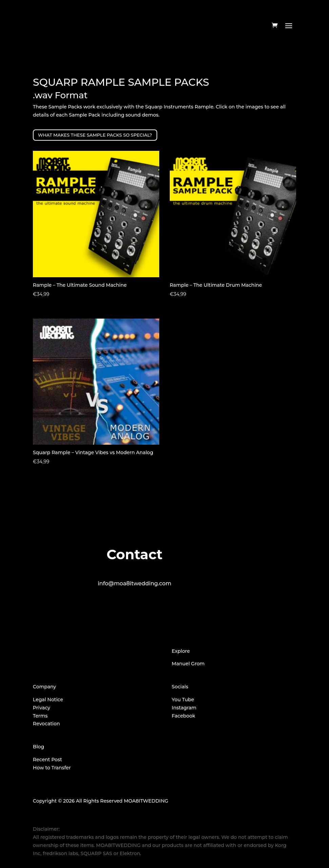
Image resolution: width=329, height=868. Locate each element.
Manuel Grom (188, 664)
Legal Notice (48, 700)
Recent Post (47, 760)
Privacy (42, 708)
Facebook (183, 716)
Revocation (46, 724)
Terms (40, 716)
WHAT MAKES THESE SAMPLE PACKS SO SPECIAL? (95, 135)
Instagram (184, 708)
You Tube (183, 700)
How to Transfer (52, 768)
